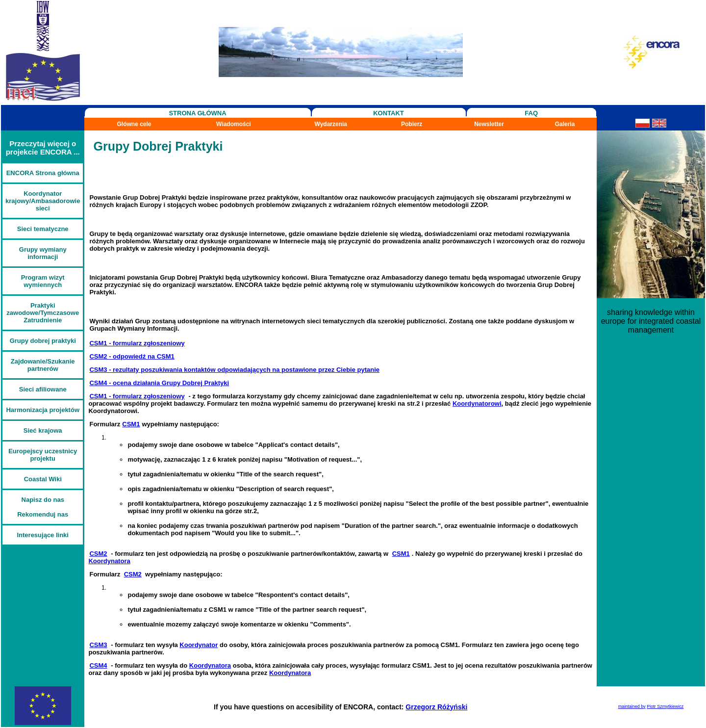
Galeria (565, 124)
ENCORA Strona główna (43, 173)
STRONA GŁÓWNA (197, 113)
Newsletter (489, 124)
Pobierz (412, 124)
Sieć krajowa (43, 430)
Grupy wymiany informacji (43, 253)
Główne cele (134, 124)
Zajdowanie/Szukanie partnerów (43, 365)
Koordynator (199, 645)
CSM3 (98, 645)
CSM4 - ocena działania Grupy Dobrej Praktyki (159, 383)
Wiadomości (234, 124)
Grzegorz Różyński (436, 707)
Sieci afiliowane (43, 389)
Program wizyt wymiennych (43, 281)
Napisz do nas (43, 500)
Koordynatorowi (477, 403)
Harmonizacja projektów (43, 410)
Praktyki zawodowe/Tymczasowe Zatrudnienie (43, 313)
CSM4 (98, 665)
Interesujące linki (43, 535)
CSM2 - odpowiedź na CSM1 (132, 356)
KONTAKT (389, 113)
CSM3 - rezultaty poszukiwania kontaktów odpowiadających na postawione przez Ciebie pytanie (234, 370)
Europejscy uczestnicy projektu (43, 455)
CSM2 (98, 554)
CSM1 (131, 424)
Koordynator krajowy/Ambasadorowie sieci (43, 201)
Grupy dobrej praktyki (43, 341)
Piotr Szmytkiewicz (665, 706)
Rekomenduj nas (43, 514)
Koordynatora (109, 561)
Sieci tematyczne (43, 229)
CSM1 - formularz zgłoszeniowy (137, 343)
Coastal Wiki (43, 479)
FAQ (531, 113)
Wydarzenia (331, 124)
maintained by (632, 706)
